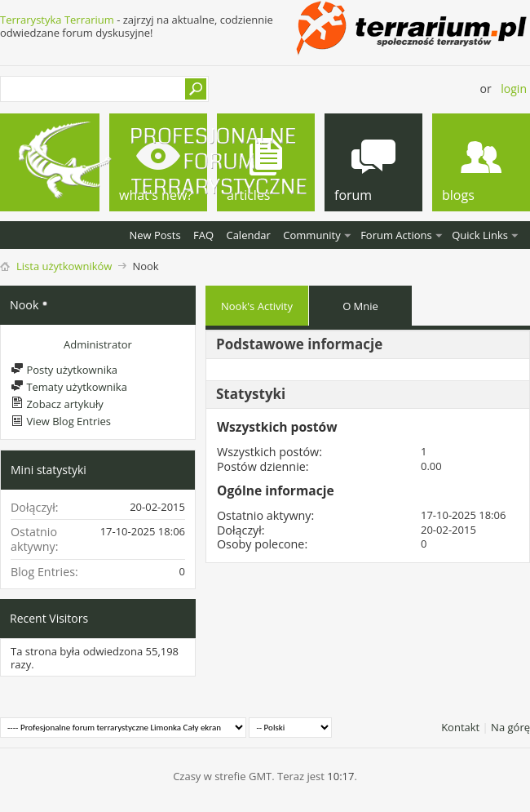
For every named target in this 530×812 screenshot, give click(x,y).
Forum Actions (396, 235)
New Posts (155, 235)
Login (514, 89)
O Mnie (360, 306)
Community (311, 235)
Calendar (248, 235)
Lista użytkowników (64, 266)
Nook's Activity (257, 306)
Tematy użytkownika (69, 387)
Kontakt (460, 727)
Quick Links (480, 235)
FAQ (203, 235)
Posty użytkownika (64, 370)
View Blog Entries (61, 421)
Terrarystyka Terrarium (57, 20)
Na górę (510, 727)
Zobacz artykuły (57, 404)
